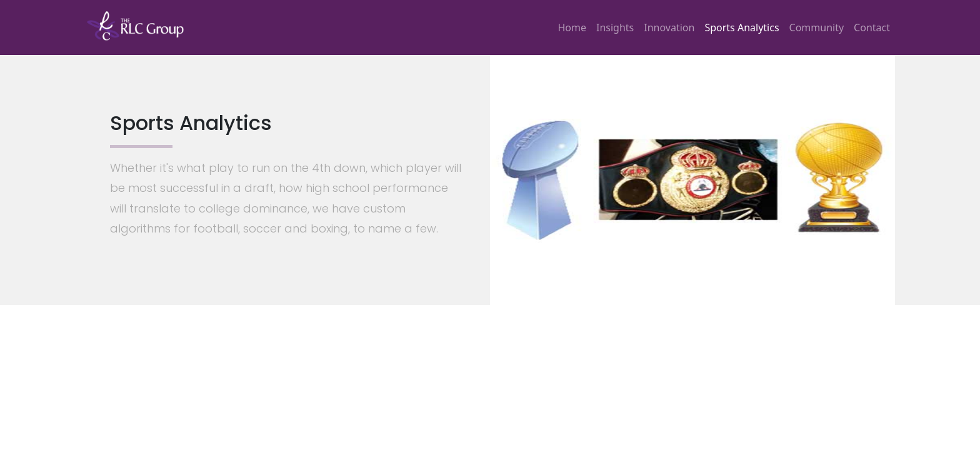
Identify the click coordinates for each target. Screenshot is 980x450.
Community (817, 27)
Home (572, 27)
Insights (615, 27)
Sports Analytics (742, 27)
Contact (872, 27)
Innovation (669, 27)
